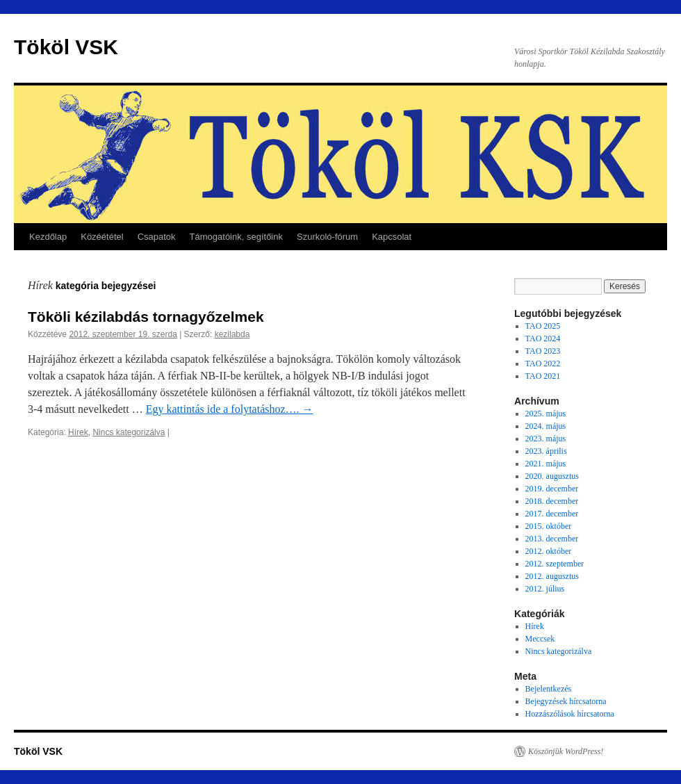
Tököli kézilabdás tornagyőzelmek (146, 317)
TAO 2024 (543, 338)
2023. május (546, 439)
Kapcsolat (392, 237)
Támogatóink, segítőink (236, 237)
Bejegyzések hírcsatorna (566, 701)
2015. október (549, 526)
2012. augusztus (552, 576)
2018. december (552, 501)
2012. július (545, 589)
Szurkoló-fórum (327, 237)
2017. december (552, 514)
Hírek (78, 432)
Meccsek (540, 639)
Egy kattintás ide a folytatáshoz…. (230, 409)
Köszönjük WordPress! (566, 751)
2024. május (546, 426)
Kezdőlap (48, 237)
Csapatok (157, 237)
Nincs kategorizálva (129, 432)
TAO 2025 (543, 326)
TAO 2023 (543, 351)
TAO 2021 (543, 376)
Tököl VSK (66, 47)
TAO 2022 (543, 364)
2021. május (546, 464)
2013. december (552, 539)
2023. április (546, 451)
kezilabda (232, 334)
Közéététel (102, 237)
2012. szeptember (555, 564)
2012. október (549, 551)
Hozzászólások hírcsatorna (570, 714)
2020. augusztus (552, 476)
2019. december (552, 489)
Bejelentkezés (549, 689)
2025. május (546, 414)
